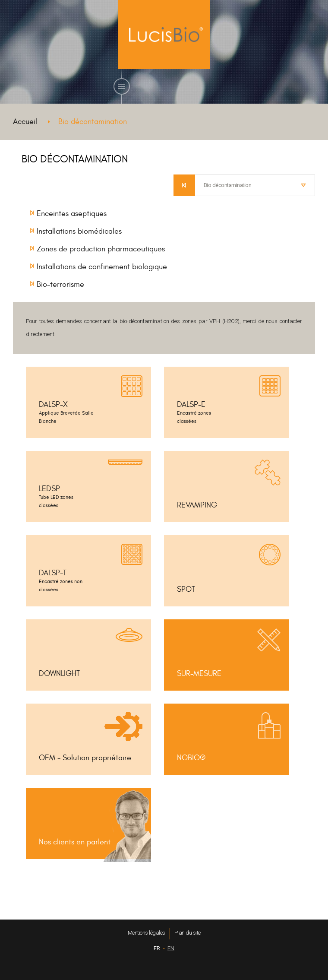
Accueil (25, 122)
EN (171, 948)
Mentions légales (147, 933)
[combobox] (255, 185)
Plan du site (188, 933)
